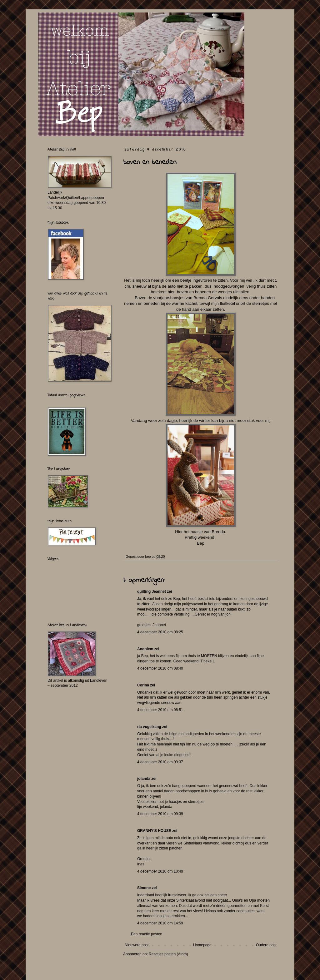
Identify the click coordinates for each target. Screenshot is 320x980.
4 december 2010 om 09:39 (160, 814)
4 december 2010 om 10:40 (160, 871)
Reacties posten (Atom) (168, 954)
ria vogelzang (149, 727)
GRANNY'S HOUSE (154, 831)
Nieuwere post (137, 945)
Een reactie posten (147, 934)
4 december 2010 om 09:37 (160, 762)
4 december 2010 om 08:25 (160, 632)
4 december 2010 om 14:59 (160, 923)
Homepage (202, 945)
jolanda (144, 779)
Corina (143, 685)
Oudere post (266, 945)
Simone (144, 888)
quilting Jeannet (152, 591)
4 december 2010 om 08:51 (160, 710)
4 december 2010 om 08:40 (160, 668)
